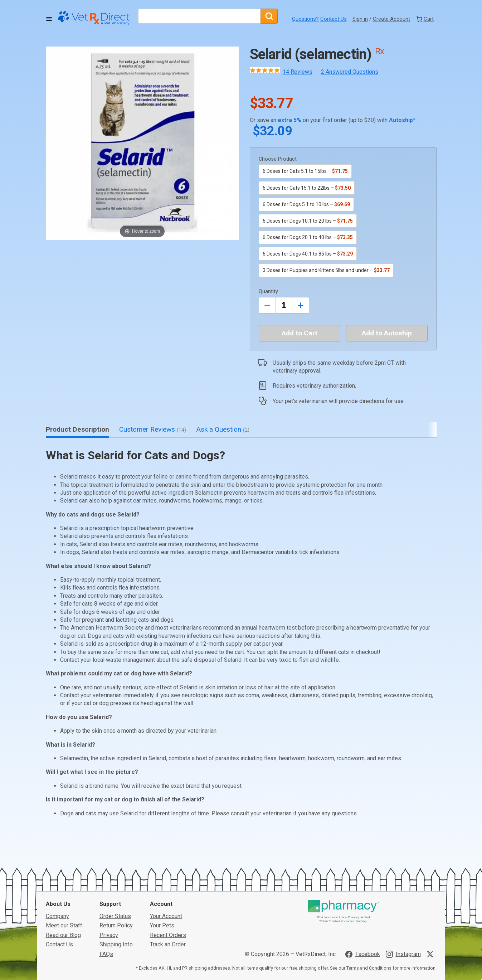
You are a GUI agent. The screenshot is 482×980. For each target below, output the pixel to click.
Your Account (166, 862)
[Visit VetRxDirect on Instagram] (403, 901)
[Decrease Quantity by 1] (267, 305)
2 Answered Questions (350, 72)
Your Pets (162, 872)
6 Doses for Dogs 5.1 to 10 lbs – (306, 204)
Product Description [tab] (77, 429)
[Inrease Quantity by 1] (301, 305)
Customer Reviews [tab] (153, 429)
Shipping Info (116, 891)
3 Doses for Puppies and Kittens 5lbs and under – (326, 270)
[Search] (269, 16)
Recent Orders (168, 881)
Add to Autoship (387, 333)
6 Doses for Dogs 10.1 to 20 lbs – (308, 221)
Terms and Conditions (369, 915)
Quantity (268, 292)
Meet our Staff (64, 872)
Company (57, 862)
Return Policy (116, 872)
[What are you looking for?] (199, 16)
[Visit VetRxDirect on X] (432, 901)
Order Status (115, 862)
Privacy (109, 881)
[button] (142, 143)
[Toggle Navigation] (49, 19)
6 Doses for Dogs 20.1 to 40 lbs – (308, 237)
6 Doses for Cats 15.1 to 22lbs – (307, 188)
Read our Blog (63, 881)
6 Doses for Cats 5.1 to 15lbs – (305, 171)
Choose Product (278, 159)
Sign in (360, 19)
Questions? (305, 19)
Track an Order (168, 891)
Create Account (391, 19)
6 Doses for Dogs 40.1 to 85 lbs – (308, 254)
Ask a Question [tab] (223, 429)
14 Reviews (298, 72)
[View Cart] (425, 19)
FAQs (106, 900)
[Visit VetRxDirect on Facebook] (363, 901)
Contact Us (333, 19)
